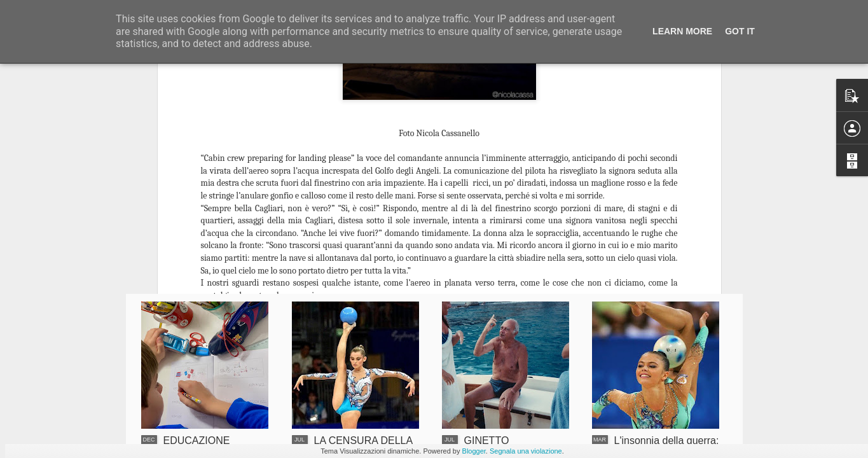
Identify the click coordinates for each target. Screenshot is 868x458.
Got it (740, 31)
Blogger (474, 451)
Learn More (682, 31)
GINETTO (487, 441)
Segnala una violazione (526, 451)
